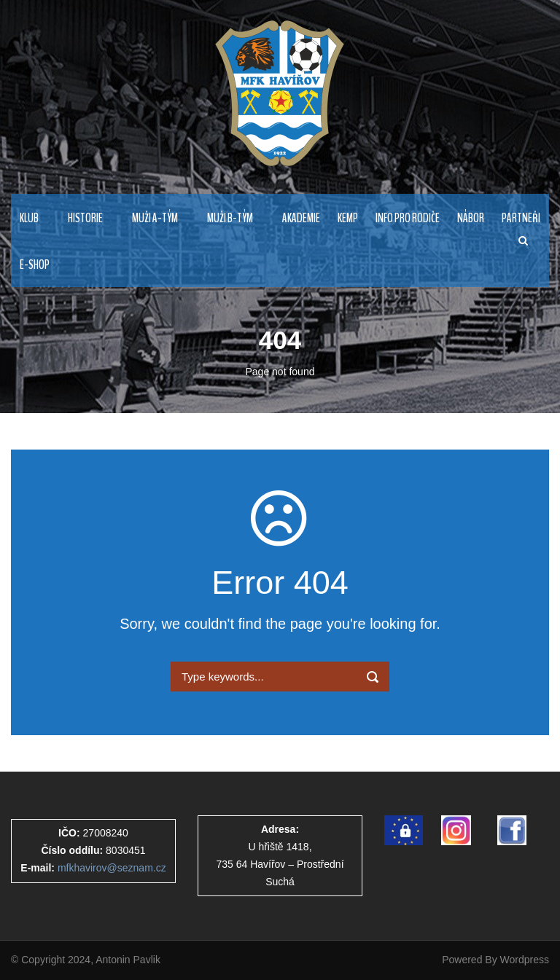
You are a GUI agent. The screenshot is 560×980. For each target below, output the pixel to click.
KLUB (29, 218)
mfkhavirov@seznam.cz (112, 868)
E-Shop (35, 265)
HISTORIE (85, 218)
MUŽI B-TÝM (230, 218)
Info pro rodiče (408, 218)
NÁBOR (471, 218)
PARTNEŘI (521, 218)
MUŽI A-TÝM (155, 218)
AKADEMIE (301, 218)
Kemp (348, 218)
